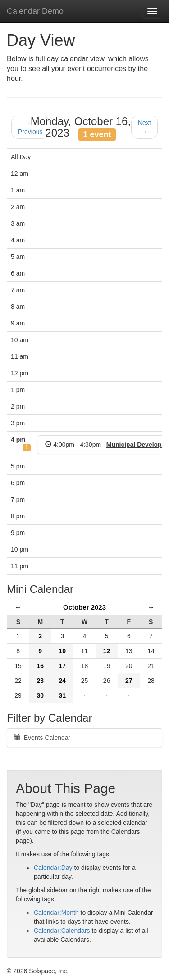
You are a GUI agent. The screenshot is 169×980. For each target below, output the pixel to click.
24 (63, 681)
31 (63, 695)
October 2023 (84, 607)
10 (63, 651)
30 (40, 695)
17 (63, 666)
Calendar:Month (56, 913)
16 (40, 666)
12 (107, 651)
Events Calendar (42, 738)
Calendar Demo (35, 11)
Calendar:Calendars (62, 931)
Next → (144, 127)
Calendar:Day (53, 868)
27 (129, 681)
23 (40, 681)
